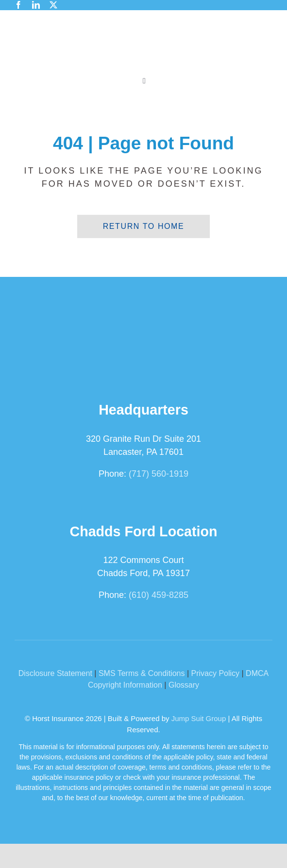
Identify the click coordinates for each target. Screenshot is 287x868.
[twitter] (53, 5)
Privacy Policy (215, 673)
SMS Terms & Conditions (142, 673)
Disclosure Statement (55, 673)
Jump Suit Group (199, 718)
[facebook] (18, 5)
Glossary (184, 685)
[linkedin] (36, 5)
